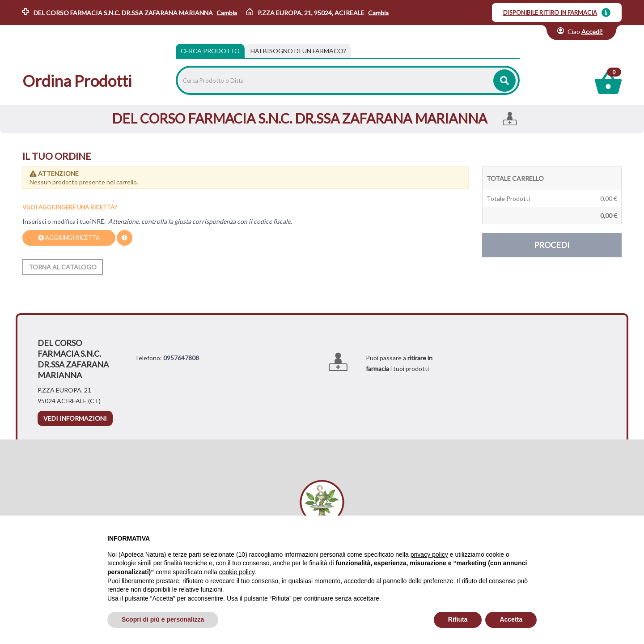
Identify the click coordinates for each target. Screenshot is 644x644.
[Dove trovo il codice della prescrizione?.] (125, 238)
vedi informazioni (75, 418)
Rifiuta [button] (458, 619)
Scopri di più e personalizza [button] (163, 619)
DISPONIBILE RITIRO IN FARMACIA (550, 13)
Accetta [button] (511, 619)
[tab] (298, 51)
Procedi (552, 245)
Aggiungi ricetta (69, 238)
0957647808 (181, 358)
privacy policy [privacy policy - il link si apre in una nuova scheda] (429, 554)
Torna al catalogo (63, 267)
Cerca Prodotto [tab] (210, 51)
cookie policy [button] (237, 572)
